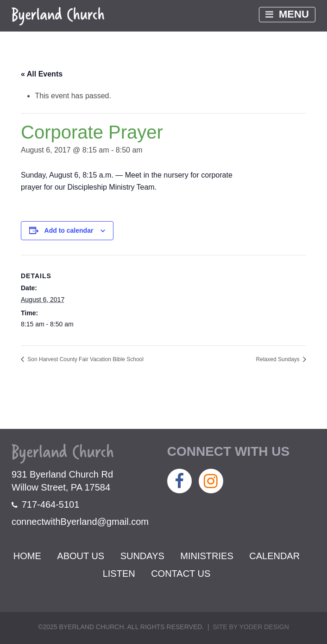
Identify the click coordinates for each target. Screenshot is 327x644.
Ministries (207, 556)
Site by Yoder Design (251, 627)
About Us (81, 556)
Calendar (274, 556)
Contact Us (181, 574)
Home (27, 556)
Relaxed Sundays (279, 359)
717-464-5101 (45, 504)
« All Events (42, 74)
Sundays (142, 556)
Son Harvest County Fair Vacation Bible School (85, 359)
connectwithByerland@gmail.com (80, 522)
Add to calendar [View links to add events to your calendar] (69, 230)
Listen (119, 574)
